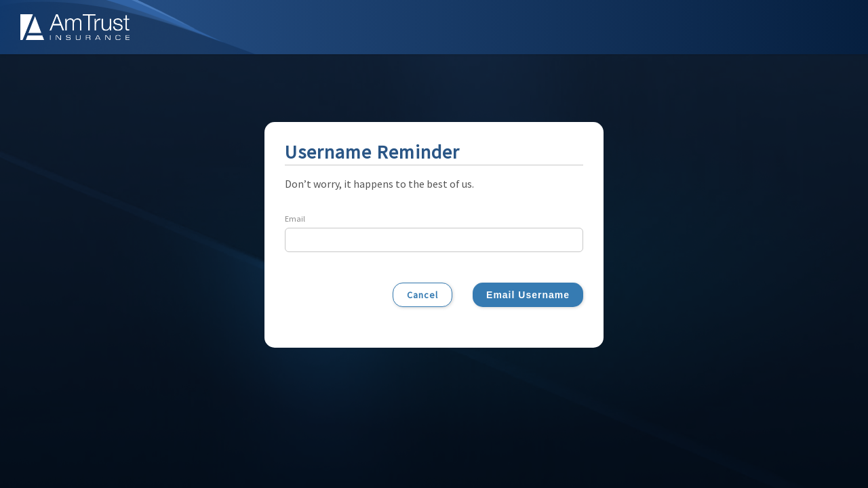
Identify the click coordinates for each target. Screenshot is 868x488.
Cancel (422, 295)
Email (295, 219)
